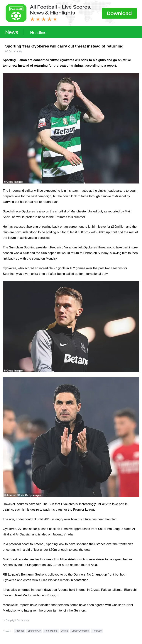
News (12, 32)
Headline (38, 33)
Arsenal (20, 631)
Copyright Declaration (17, 620)
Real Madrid (51, 631)
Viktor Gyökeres (80, 631)
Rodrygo (97, 631)
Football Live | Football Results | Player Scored (38, 642)
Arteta (65, 631)
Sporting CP (34, 631)
